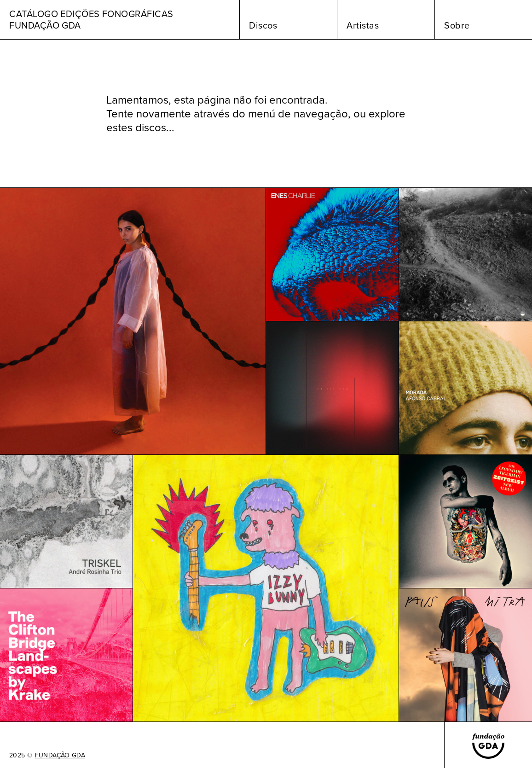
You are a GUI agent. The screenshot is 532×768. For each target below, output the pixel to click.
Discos (263, 25)
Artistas (363, 25)
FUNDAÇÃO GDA (60, 756)
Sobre (457, 25)
